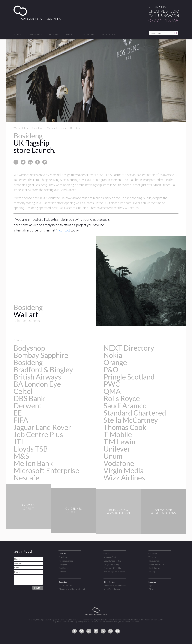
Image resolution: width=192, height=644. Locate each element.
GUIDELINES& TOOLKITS (74, 511)
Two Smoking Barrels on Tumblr (96, 631)
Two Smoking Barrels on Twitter (82, 631)
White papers (154, 557)
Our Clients (63, 568)
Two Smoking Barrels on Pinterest (103, 631)
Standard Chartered (135, 413)
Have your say (154, 561)
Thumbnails (109, 34)
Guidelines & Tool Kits (112, 568)
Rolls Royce (122, 398)
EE (18, 413)
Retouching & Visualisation (114, 572)
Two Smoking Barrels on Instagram (118, 631)
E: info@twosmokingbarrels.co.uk (72, 589)
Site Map (152, 572)
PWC (112, 384)
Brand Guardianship (112, 589)
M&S (21, 456)
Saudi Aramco (125, 406)
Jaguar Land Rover (42, 427)
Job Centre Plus (38, 434)
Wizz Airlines (124, 478)
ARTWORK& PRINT (29, 511)
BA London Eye (37, 384)
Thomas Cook (125, 427)
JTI (18, 442)
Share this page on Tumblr (37, 162)
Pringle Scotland (129, 377)
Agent (151, 586)
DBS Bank (29, 398)
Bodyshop (29, 348)
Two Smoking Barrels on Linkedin (89, 631)
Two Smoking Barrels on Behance (110, 631)
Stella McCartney (131, 420)
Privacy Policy (119, 622)
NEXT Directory (129, 348)
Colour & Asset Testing (112, 561)
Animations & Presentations (115, 586)
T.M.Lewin (119, 442)
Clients (151, 589)
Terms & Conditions (132, 622)
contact (65, 230)
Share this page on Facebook (16, 162)
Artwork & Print (110, 557)
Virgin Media (124, 470)
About (18, 34)
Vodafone (119, 463)
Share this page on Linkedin (30, 162)
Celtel (23, 391)
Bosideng (28, 362)
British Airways (37, 377)
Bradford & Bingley (43, 370)
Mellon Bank (33, 463)
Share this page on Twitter (23, 162)
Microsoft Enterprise (46, 470)
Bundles (54, 34)
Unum (113, 456)
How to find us (154, 568)
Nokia (113, 355)
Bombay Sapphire (41, 355)
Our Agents (63, 564)
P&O (111, 370)
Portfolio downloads (156, 564)
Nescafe (26, 478)
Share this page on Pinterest (45, 162)
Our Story (62, 572)
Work (69, 34)
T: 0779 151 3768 (65, 586)
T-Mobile (118, 434)
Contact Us (87, 34)
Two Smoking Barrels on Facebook (74, 631)
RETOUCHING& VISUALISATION (119, 511)
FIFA (21, 420)
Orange (115, 362)
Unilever (117, 449)
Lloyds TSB (31, 449)
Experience (63, 557)
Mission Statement (66, 561)
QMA (112, 391)
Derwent (28, 406)
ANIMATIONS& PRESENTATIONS (163, 511)
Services (35, 34)
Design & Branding (111, 564)
